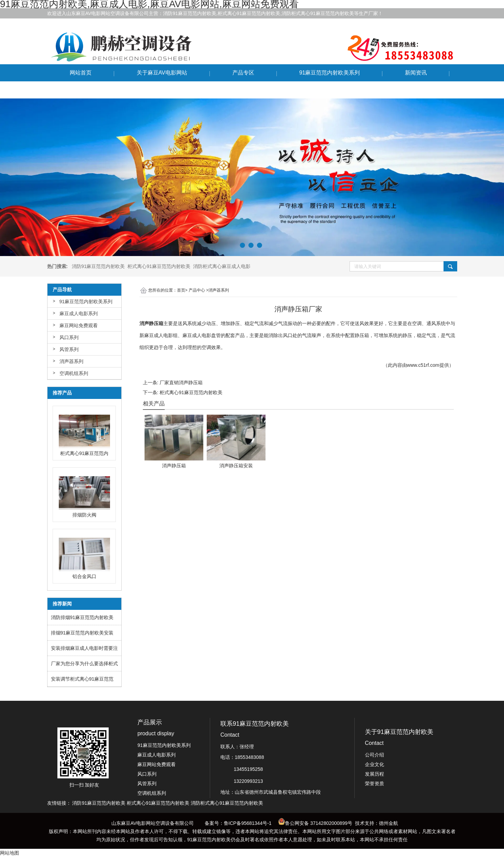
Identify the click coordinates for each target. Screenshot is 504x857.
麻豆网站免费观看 (79, 325)
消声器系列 (71, 361)
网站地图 (10, 853)
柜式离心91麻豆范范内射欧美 (191, 392)
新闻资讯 (416, 73)
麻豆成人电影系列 (79, 313)
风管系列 (69, 349)
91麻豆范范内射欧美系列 (330, 73)
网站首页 (81, 73)
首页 (181, 290)
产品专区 (243, 73)
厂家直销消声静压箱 (181, 383)
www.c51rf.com (423, 365)
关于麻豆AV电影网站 (162, 73)
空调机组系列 (74, 373)
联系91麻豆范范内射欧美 (100, 90)
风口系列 (69, 337)
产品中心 (197, 290)
